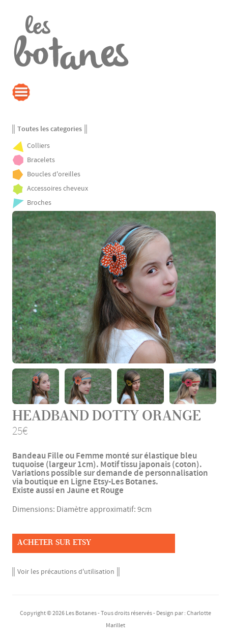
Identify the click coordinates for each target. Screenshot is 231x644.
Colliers (38, 146)
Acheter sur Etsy (54, 542)
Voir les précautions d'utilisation (66, 572)
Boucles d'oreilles (54, 174)
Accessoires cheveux (57, 189)
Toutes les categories (50, 129)
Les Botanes (81, 613)
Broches (39, 203)
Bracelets (41, 160)
